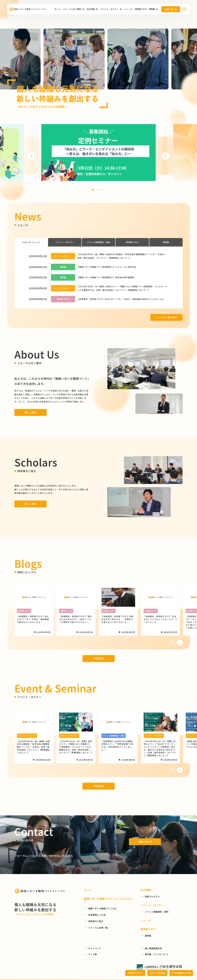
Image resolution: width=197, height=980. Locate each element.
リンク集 (93, 954)
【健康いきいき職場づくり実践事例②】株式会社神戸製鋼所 (106, 277)
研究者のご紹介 (96, 921)
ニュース (128, 9)
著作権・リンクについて (157, 954)
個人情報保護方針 (153, 948)
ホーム (57, 9)
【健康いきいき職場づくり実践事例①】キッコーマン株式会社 (107, 267)
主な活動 (91, 9)
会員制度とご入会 (181, 973)
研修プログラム (152, 897)
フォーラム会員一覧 (98, 928)
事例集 (166, 242)
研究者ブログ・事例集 (145, 9)
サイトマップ (95, 948)
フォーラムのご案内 (72, 9)
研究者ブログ (132, 242)
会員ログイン (135, 973)
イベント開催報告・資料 (99, 242)
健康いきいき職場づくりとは (102, 909)
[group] (98, 152)
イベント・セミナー (110, 9)
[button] (32, 156)
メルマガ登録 (157, 973)
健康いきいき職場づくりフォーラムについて (109, 900)
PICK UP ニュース (31, 242)
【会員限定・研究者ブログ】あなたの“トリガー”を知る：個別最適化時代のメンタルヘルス (121, 299)
